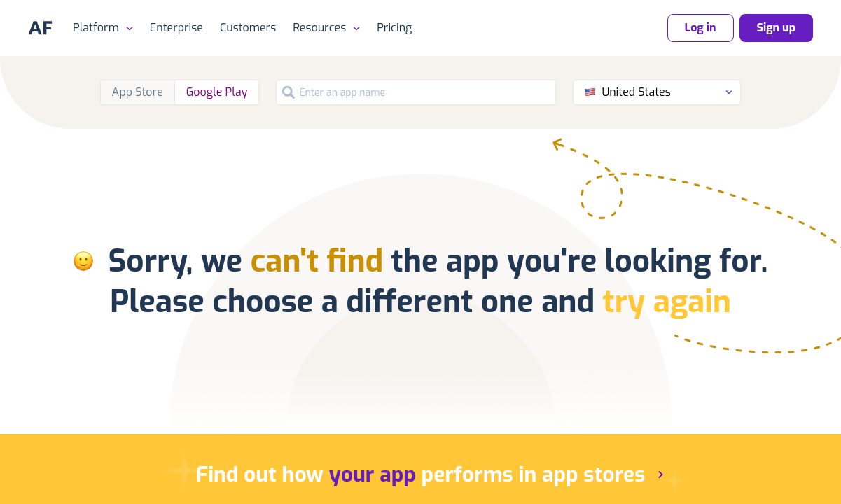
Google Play (217, 92)
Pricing (394, 28)
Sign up (776, 28)
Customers (248, 28)
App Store (138, 92)
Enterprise (176, 28)
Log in (701, 28)
